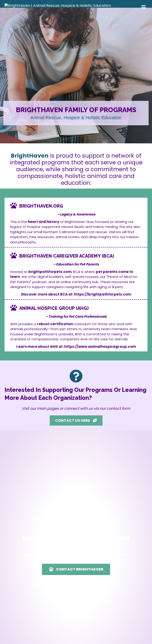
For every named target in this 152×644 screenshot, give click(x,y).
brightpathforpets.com (50, 291)
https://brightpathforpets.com (103, 313)
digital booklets (50, 296)
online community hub (80, 301)
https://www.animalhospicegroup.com (100, 366)
